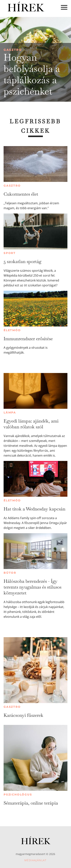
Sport (10, 253)
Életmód (12, 330)
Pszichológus (18, 795)
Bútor (10, 573)
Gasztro (13, 50)
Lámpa (10, 413)
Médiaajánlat (35, 860)
